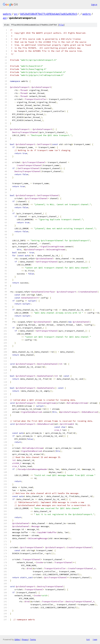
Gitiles (17, 639)
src (16, 14)
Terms (33, 639)
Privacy (25, 639)
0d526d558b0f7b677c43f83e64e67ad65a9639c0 (49, 14)
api (5, 18)
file (61, 25)
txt (88, 639)
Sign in (94, 5)
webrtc (7, 14)
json (95, 639)
